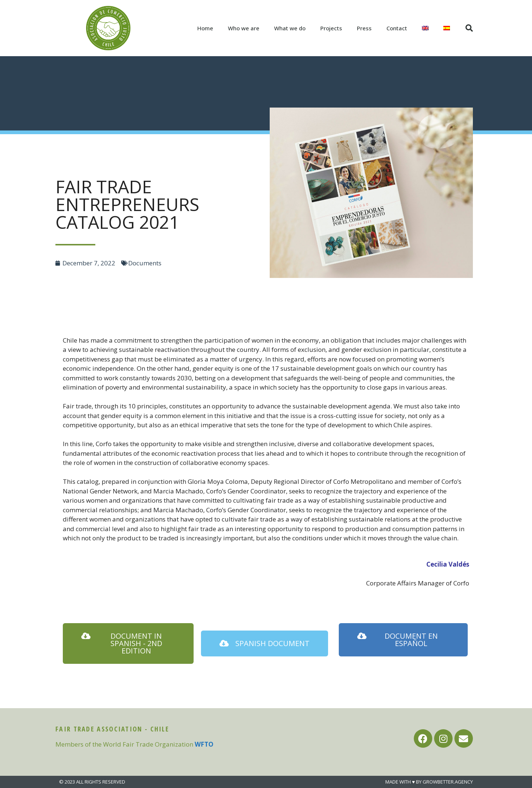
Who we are (244, 28)
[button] (128, 643)
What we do (290, 28)
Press (364, 28)
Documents (145, 263)
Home (205, 28)
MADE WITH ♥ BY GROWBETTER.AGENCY (429, 782)
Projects (331, 28)
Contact (397, 28)
